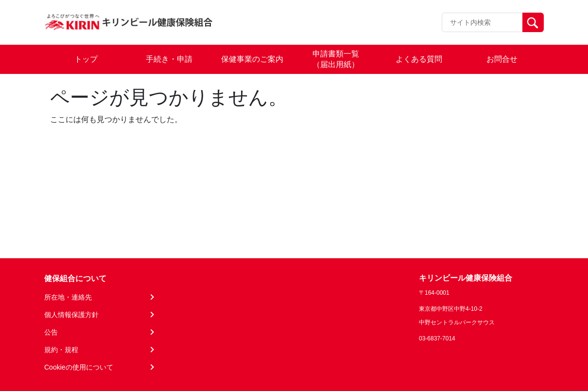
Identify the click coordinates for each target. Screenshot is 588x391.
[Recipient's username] (482, 22)
